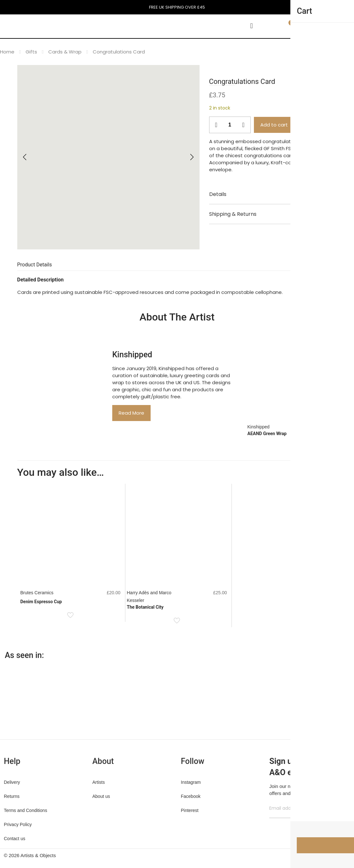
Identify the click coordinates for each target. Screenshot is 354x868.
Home (7, 52)
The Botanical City (145, 607)
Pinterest (190, 810)
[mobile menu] (252, 26)
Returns (12, 796)
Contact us (15, 839)
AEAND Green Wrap (267, 434)
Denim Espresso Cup (41, 602)
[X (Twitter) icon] (315, 855)
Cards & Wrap (65, 52)
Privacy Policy (18, 824)
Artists (99, 782)
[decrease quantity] (216, 125)
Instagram (191, 782)
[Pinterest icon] (321, 855)
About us (101, 796)
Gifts (31, 52)
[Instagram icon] (328, 855)
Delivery (12, 782)
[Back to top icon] (343, 856)
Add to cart (274, 125)
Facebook (191, 796)
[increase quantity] (244, 125)
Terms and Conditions (25, 810)
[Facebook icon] (308, 855)
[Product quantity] (230, 125)
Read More (131, 413)
